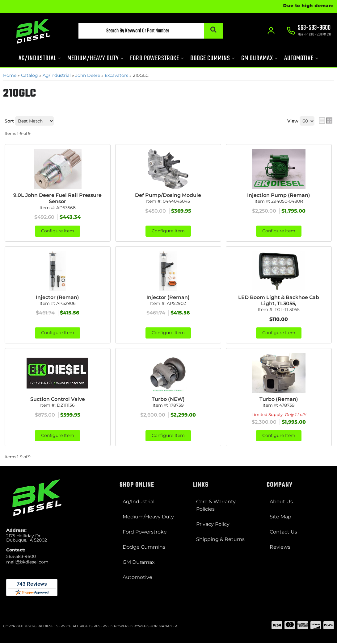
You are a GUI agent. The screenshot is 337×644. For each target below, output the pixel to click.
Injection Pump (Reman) (279, 195)
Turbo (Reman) (279, 400)
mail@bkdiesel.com (27, 563)
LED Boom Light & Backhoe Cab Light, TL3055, (279, 301)
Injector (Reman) (57, 298)
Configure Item (58, 231)
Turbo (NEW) (168, 400)
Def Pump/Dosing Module (168, 195)
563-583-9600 (21, 557)
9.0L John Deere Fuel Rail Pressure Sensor (57, 198)
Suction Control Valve (58, 400)
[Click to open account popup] (271, 31)
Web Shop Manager (158, 627)
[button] (145, 31)
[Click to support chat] (309, 31)
